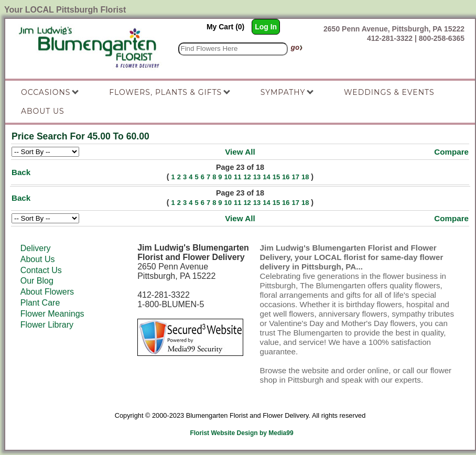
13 (257, 177)
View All (240, 152)
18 (305, 177)
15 (276, 177)
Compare (451, 152)
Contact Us (41, 270)
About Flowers (47, 292)
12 (247, 177)
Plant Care (40, 303)
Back (21, 172)
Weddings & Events (389, 92)
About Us (38, 259)
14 (266, 177)
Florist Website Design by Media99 (241, 433)
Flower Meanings (52, 314)
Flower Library (47, 325)
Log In (266, 27)
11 (237, 177)
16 (286, 177)
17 (296, 177)
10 (228, 177)
